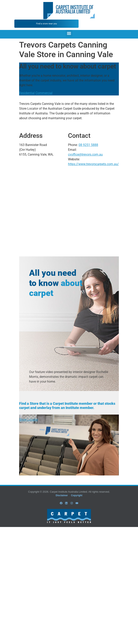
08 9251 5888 (88, 145)
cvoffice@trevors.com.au (85, 154)
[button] (69, 33)
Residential (27, 93)
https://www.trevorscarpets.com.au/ (93, 164)
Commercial (44, 93)
